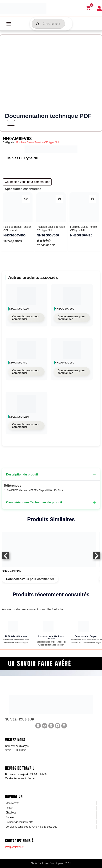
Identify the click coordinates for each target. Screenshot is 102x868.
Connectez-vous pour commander (26, 318)
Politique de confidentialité (19, 822)
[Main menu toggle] (9, 24)
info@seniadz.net (14, 847)
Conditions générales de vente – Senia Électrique (31, 827)
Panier (9, 808)
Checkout (11, 813)
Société (9, 817)
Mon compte (12, 803)
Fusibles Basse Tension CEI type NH (37, 142)
